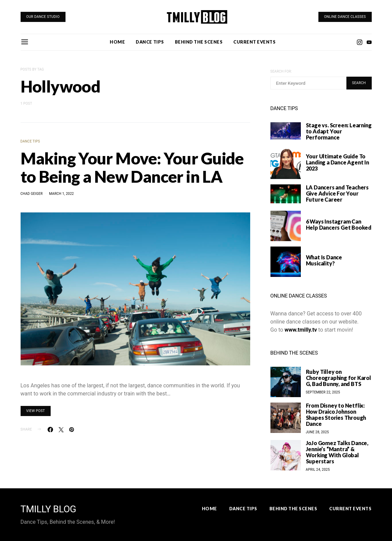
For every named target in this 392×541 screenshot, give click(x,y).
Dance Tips (150, 42)
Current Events (254, 42)
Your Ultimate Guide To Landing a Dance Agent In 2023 (337, 162)
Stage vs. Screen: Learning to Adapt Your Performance (339, 131)
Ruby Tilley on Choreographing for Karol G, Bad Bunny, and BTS (338, 378)
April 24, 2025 (318, 470)
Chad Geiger (32, 194)
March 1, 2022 (61, 194)
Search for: (281, 71)
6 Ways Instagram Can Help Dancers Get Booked (339, 224)
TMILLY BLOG (48, 509)
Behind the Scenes (199, 42)
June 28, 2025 (318, 432)
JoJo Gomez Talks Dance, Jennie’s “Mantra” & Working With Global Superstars (337, 452)
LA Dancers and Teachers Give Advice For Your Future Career (337, 193)
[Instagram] (360, 42)
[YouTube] (369, 42)
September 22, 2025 (323, 392)
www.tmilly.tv (301, 330)
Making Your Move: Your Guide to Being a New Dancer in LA (132, 167)
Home (117, 42)
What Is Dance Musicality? (324, 260)
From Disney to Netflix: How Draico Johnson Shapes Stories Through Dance (336, 415)
